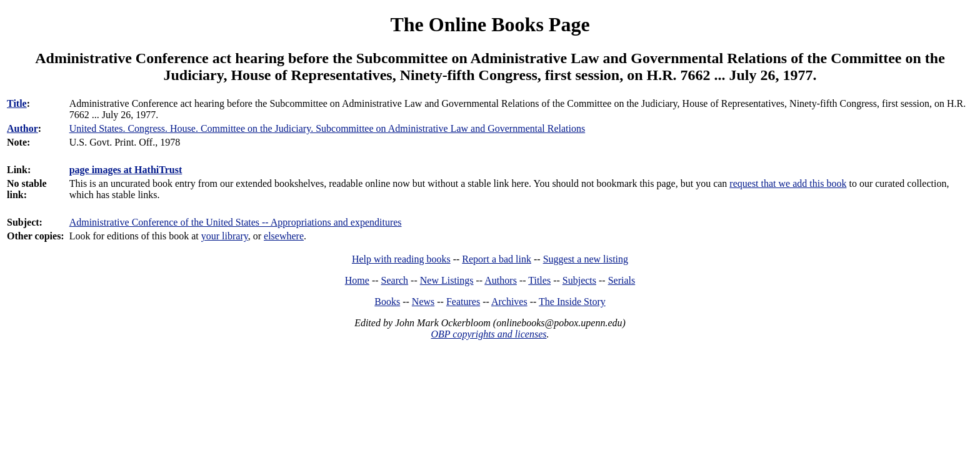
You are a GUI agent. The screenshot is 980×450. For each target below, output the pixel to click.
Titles (539, 280)
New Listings (447, 280)
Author (22, 128)
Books (387, 302)
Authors (501, 280)
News (423, 302)
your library (225, 236)
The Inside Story (572, 302)
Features (463, 302)
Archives (509, 302)
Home (357, 280)
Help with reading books (401, 259)
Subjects (579, 280)
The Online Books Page (490, 24)
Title (17, 103)
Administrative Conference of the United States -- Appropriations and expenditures (236, 222)
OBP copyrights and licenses (488, 334)
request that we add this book (788, 183)
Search (395, 280)
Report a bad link (497, 259)
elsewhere (284, 236)
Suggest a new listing (586, 259)
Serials (622, 280)
